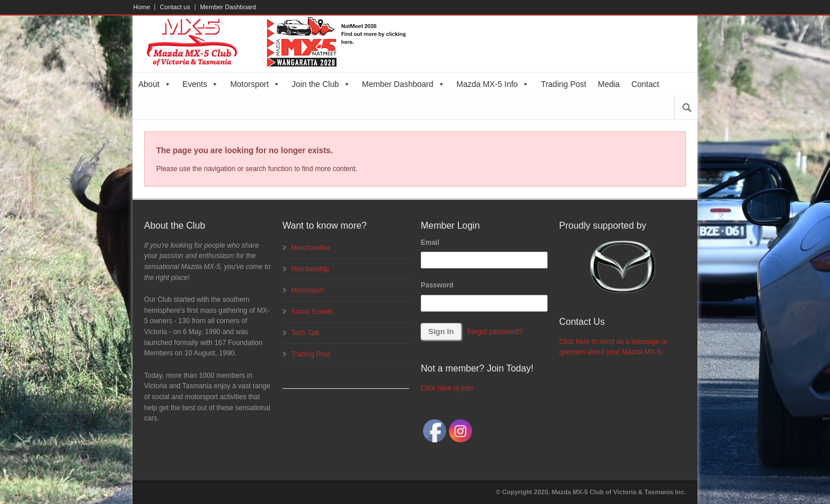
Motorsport (255, 84)
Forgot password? (495, 332)
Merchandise (311, 248)
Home (142, 7)
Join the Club (321, 84)
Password (437, 285)
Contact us (175, 7)
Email (430, 242)
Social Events (312, 312)
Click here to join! (447, 388)
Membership (310, 269)
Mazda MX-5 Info (493, 84)
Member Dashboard (228, 7)
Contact (645, 84)
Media (609, 84)
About (155, 84)
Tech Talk (305, 333)
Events (201, 84)
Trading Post (563, 84)
